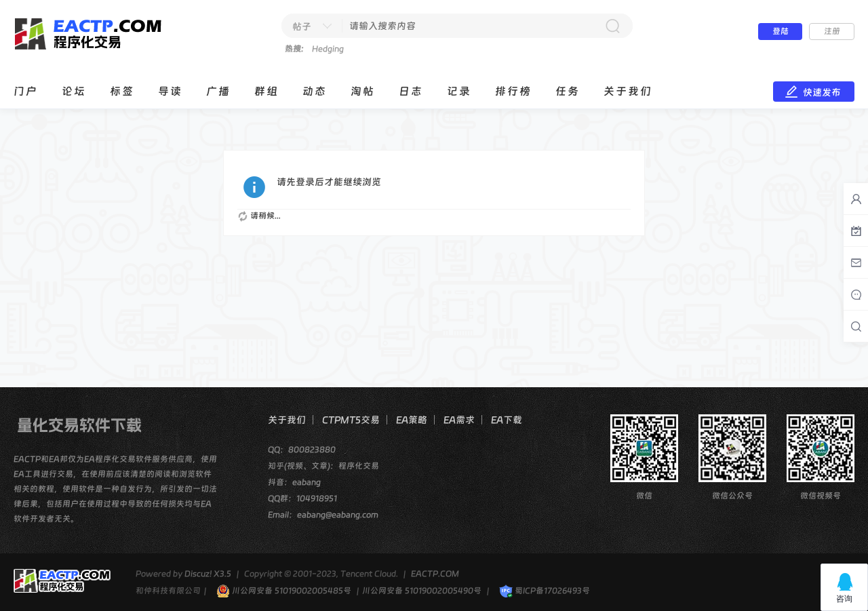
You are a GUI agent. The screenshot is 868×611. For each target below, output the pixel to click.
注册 (832, 31)
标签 (122, 91)
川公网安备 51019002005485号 (284, 591)
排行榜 (513, 91)
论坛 (74, 91)
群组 (267, 91)
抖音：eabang (294, 482)
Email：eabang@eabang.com (323, 515)
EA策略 (412, 420)
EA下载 (507, 420)
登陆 (781, 31)
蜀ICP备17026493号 (545, 591)
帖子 (302, 26)
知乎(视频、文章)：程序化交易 (323, 466)
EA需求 (459, 420)
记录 (459, 91)
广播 (218, 91)
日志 (411, 91)
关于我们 (628, 91)
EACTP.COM (435, 574)
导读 (170, 91)
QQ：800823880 (302, 450)
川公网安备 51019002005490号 (422, 591)
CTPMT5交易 (351, 420)
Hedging (328, 49)
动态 (315, 91)
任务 (568, 91)
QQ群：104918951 (302, 498)
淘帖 (363, 91)
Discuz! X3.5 (208, 574)
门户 (26, 91)
